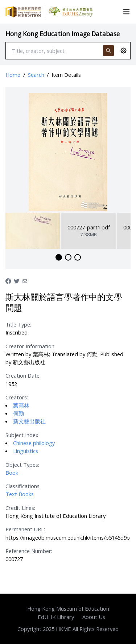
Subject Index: (22, 435)
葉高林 (21, 405)
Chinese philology (34, 443)
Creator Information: (30, 346)
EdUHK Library (56, 617)
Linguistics (26, 451)
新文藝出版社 (29, 421)
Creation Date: (23, 375)
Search (36, 75)
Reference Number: (29, 551)
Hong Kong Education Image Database (63, 34)
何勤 (18, 413)
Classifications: (23, 486)
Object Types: (22, 465)
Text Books (20, 494)
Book (12, 473)
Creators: (17, 397)
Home (13, 75)
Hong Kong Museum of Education (68, 608)
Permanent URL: (25, 529)
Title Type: (18, 324)
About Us (94, 617)
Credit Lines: (20, 508)
